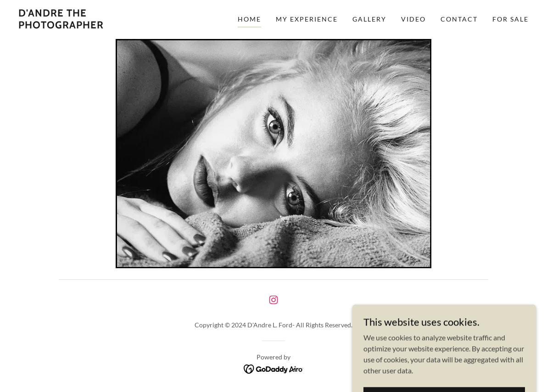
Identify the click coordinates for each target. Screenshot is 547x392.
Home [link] (249, 19)
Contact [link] (459, 19)
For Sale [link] (511, 19)
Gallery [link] (369, 19)
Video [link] (413, 19)
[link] (88, 25)
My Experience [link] (307, 19)
